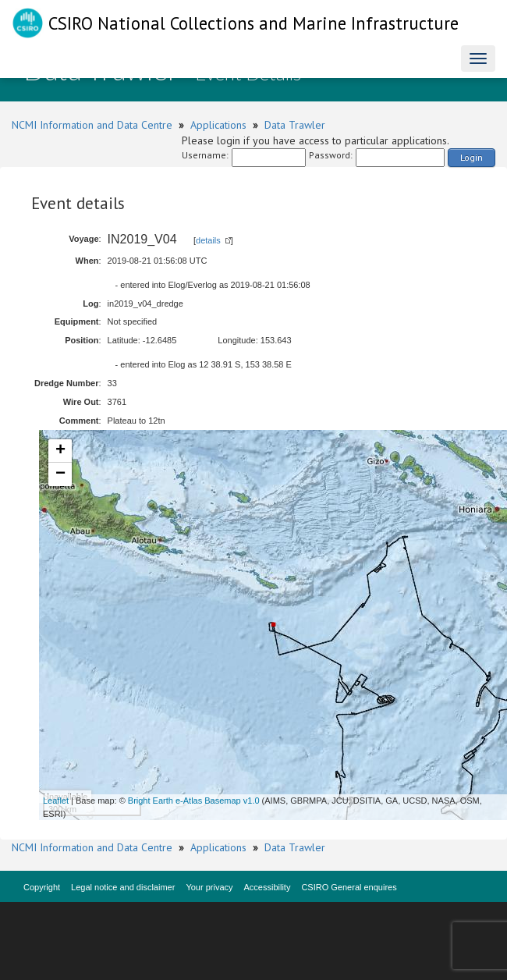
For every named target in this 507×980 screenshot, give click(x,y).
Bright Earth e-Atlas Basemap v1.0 (194, 801)
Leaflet (56, 801)
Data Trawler (295, 125)
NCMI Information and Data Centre (92, 125)
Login (472, 157)
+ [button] (60, 451)
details (208, 240)
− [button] (60, 474)
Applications (218, 125)
